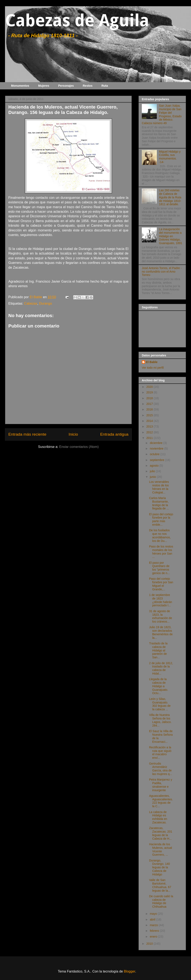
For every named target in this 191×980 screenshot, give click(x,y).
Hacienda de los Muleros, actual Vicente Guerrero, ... (161, 849)
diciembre (156, 443)
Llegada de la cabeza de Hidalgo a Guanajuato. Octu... (159, 686)
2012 (150, 432)
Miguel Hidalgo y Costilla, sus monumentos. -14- (170, 157)
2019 (150, 392)
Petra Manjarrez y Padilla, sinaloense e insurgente (161, 785)
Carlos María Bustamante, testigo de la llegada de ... (159, 503)
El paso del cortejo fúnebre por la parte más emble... (161, 519)
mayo (154, 914)
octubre (155, 454)
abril (153, 919)
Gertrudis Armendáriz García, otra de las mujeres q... (161, 769)
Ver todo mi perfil (153, 368)
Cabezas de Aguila (77, 20)
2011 (150, 438)
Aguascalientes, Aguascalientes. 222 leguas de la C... (161, 801)
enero (154, 937)
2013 (150, 426)
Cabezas (31, 303)
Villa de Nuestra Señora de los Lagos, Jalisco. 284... (160, 720)
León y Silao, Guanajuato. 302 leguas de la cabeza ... (160, 704)
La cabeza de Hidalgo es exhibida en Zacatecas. (158, 817)
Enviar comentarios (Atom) (79, 447)
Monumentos (20, 86)
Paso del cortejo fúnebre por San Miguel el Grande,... (161, 584)
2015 (150, 415)
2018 (150, 398)
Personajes (66, 86)
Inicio (73, 434)
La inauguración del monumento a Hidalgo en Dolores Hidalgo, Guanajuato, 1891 (171, 236)
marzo (154, 925)
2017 (150, 404)
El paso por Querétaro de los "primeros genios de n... (159, 568)
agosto (155, 466)
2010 (150, 944)
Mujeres (44, 86)
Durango (46, 303)
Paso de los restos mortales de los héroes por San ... (161, 552)
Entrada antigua (114, 434)
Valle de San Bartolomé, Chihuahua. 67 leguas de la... (160, 885)
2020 (150, 387)
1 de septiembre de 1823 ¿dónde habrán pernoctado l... (161, 600)
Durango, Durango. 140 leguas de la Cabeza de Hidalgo (160, 867)
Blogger (129, 971)
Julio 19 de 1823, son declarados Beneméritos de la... (161, 632)
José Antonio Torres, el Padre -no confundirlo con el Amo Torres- (162, 272)
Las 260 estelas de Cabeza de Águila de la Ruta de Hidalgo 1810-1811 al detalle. (170, 197)
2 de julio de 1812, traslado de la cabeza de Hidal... (161, 668)
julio (153, 471)
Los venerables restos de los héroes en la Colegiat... (159, 487)
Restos (88, 86)
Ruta (105, 86)
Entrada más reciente (27, 434)
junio (153, 477)
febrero (155, 931)
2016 (150, 409)
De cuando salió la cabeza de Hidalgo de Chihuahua (161, 901)
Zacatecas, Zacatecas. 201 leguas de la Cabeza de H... (161, 833)
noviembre (157, 449)
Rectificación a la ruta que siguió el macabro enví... (160, 753)
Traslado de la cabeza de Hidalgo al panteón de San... (158, 650)
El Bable (152, 362)
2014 (150, 421)
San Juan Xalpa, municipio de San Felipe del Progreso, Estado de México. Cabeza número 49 (162, 114)
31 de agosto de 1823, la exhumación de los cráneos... (161, 616)
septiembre (157, 460)
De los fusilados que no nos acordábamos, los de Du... (160, 535)
